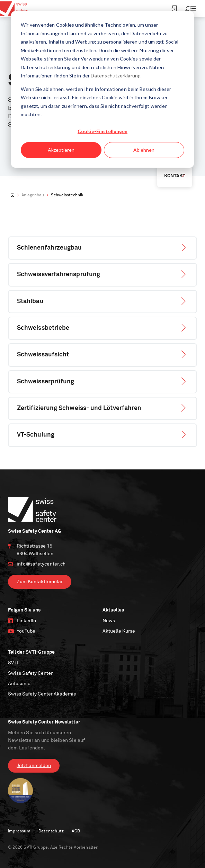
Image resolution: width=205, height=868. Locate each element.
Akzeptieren (61, 150)
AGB (76, 831)
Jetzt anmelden (34, 766)
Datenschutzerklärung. (116, 76)
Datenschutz (51, 831)
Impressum (19, 831)
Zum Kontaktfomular (40, 582)
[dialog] (102, 89)
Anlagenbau (33, 195)
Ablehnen (144, 150)
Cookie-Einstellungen (102, 131)
